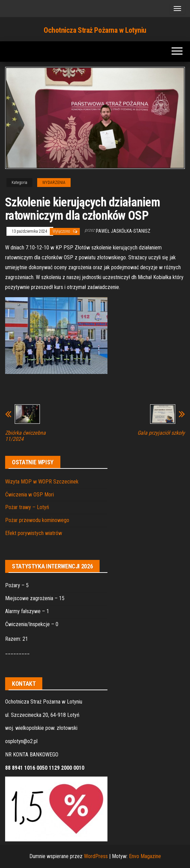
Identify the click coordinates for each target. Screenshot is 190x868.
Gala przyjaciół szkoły (161, 433)
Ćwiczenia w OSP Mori (30, 495)
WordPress (96, 856)
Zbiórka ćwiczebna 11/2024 (25, 436)
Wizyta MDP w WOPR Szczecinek (42, 482)
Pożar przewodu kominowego (37, 520)
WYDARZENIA (54, 183)
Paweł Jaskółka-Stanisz (123, 231)
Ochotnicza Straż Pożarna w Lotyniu (95, 30)
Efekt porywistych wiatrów (34, 533)
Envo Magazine (145, 856)
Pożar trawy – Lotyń (27, 507)
